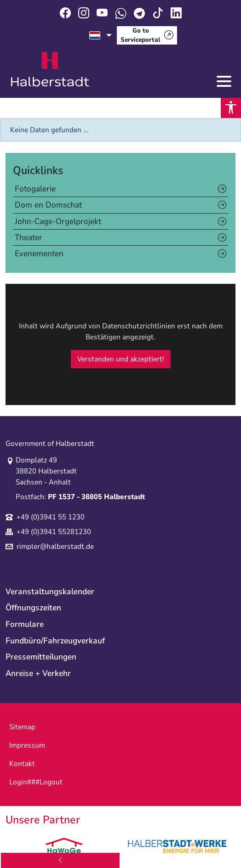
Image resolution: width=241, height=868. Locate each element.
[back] (60, 860)
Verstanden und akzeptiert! (121, 359)
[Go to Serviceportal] (147, 35)
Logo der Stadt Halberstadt (50, 69)
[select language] (100, 35)
